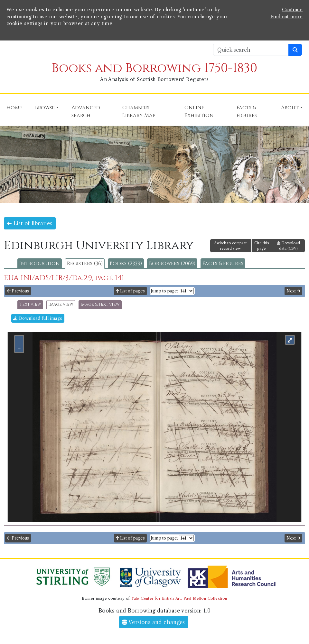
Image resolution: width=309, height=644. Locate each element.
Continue (292, 10)
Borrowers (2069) (172, 264)
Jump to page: (164, 291)
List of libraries (30, 223)
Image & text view (100, 304)
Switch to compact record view (231, 246)
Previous (18, 291)
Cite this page (262, 246)
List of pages (130, 291)
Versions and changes (154, 622)
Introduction (40, 264)
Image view (61, 304)
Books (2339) (126, 264)
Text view (30, 304)
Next (293, 291)
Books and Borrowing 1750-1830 (154, 68)
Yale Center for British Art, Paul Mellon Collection (179, 598)
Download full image (38, 318)
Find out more (286, 17)
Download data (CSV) (288, 246)
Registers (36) (85, 264)
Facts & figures (223, 264)
